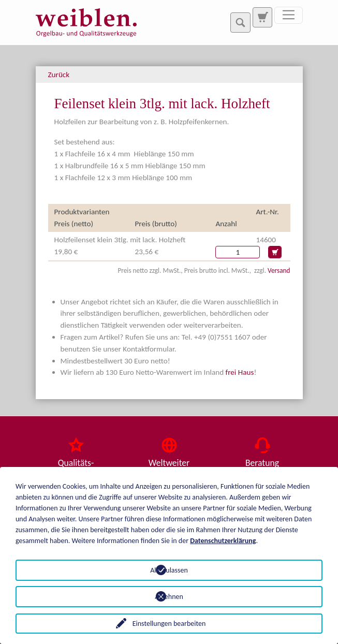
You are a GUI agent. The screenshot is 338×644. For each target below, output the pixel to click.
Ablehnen (169, 597)
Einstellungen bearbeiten (169, 624)
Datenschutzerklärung (223, 541)
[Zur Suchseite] (262, 17)
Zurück (59, 75)
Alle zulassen (169, 570)
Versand (279, 270)
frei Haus (240, 372)
